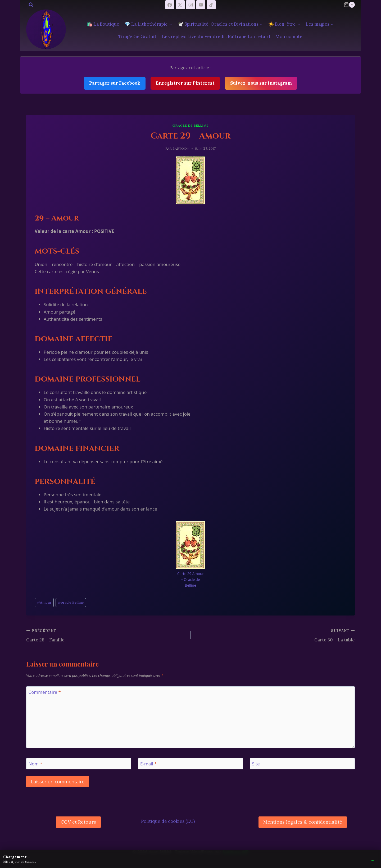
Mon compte (289, 36)
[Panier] (349, 5)
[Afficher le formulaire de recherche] (31, 5)
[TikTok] (211, 5)
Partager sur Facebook (115, 83)
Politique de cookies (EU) (168, 821)
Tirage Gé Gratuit (137, 36)
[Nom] (79, 764)
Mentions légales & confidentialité (303, 822)
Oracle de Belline (190, 126)
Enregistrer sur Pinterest (185, 83)
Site (256, 764)
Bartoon (181, 149)
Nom (36, 764)
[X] (180, 5)
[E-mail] (191, 764)
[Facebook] (170, 5)
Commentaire (45, 692)
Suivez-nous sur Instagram (261, 83)
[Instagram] (190, 5)
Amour (44, 602)
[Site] (302, 764)
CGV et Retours (78, 822)
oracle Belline (71, 602)
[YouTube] (201, 5)
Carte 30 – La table (275, 635)
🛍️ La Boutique (103, 24)
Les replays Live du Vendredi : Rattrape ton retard (216, 36)
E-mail (148, 764)
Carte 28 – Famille (106, 635)
